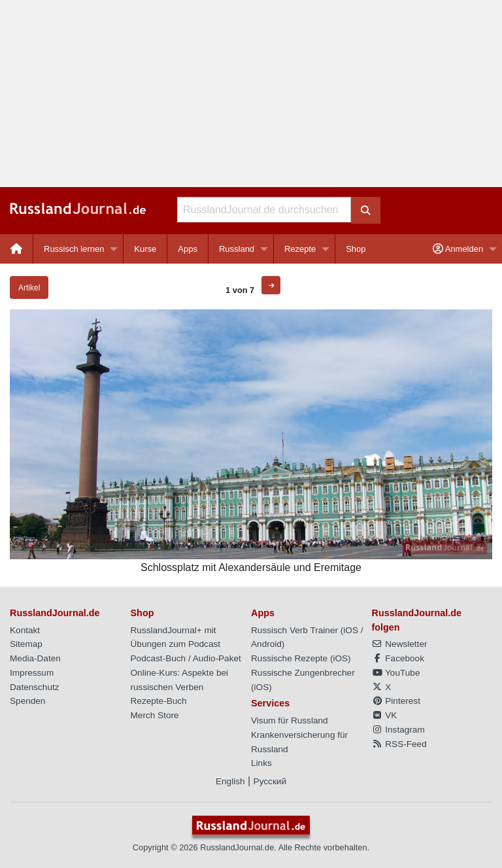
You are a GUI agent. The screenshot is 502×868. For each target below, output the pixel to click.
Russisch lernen (74, 249)
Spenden (27, 701)
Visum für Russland (290, 720)
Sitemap (26, 644)
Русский (270, 781)
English (230, 781)
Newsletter (400, 644)
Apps (188, 249)
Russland (237, 249)
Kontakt (25, 630)
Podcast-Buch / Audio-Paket (186, 658)
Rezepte (300, 249)
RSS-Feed (399, 744)
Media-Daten (35, 658)
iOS (351, 630)
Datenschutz (35, 687)
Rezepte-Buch (159, 701)
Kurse (145, 249)
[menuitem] (17, 249)
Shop (356, 249)
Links (261, 763)
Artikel (29, 288)
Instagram (398, 730)
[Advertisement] (251, 94)
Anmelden (458, 249)
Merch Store (155, 715)
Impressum (32, 673)
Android (266, 644)
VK (385, 715)
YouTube (396, 673)
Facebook (398, 658)
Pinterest (396, 701)
